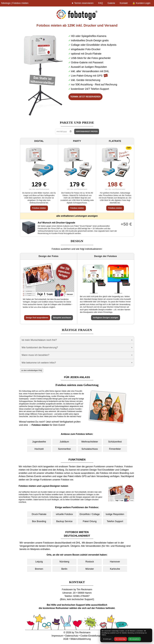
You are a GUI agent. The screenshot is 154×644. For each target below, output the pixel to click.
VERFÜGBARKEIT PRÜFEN (87, 131)
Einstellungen (107, 639)
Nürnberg (64, 562)
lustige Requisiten (115, 514)
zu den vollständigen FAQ (32, 370)
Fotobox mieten (39, 208)
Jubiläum (64, 442)
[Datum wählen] (64, 131)
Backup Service (64, 521)
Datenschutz (72, 636)
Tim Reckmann (83, 632)
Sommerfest (64, 449)
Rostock (90, 562)
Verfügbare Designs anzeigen (106, 318)
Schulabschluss (90, 449)
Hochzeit (39, 449)
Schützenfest (115, 442)
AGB (66, 639)
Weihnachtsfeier (90, 442)
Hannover (115, 562)
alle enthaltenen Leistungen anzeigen (77, 216)
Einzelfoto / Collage (90, 514)
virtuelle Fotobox (64, 514)
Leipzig (39, 562)
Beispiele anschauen (62, 318)
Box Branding (39, 521)
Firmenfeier (115, 449)
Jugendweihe (39, 442)
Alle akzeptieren (134, 639)
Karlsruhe (115, 569)
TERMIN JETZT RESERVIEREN (85, 97)
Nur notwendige (120, 639)
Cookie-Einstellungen (91, 636)
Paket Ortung (90, 521)
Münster (90, 569)
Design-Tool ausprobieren (37, 318)
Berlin (64, 569)
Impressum (57, 636)
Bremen (39, 569)
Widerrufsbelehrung (81, 639)
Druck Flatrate (39, 514)
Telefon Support (115, 521)
